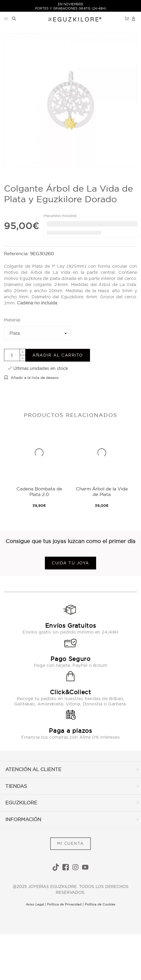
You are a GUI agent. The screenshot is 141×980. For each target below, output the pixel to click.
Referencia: (17, 253)
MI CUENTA (70, 843)
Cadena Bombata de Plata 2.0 (39, 491)
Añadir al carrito (58, 355)
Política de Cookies (100, 904)
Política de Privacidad (64, 904)
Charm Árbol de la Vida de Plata (102, 491)
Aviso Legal (35, 904)
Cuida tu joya (70, 563)
